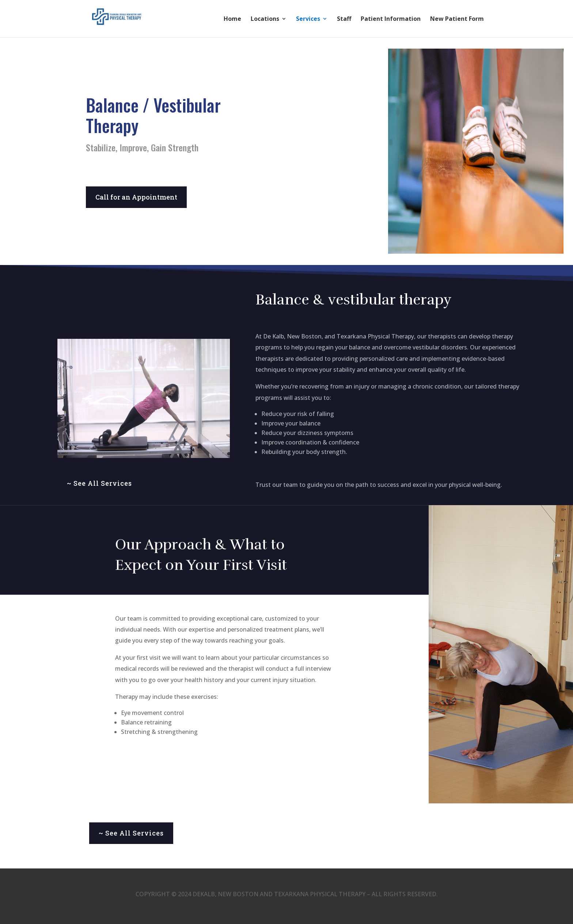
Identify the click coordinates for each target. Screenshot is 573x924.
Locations (265, 19)
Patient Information (391, 19)
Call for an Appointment (136, 197)
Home (232, 19)
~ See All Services (99, 483)
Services (308, 19)
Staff (344, 19)
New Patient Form (457, 19)
